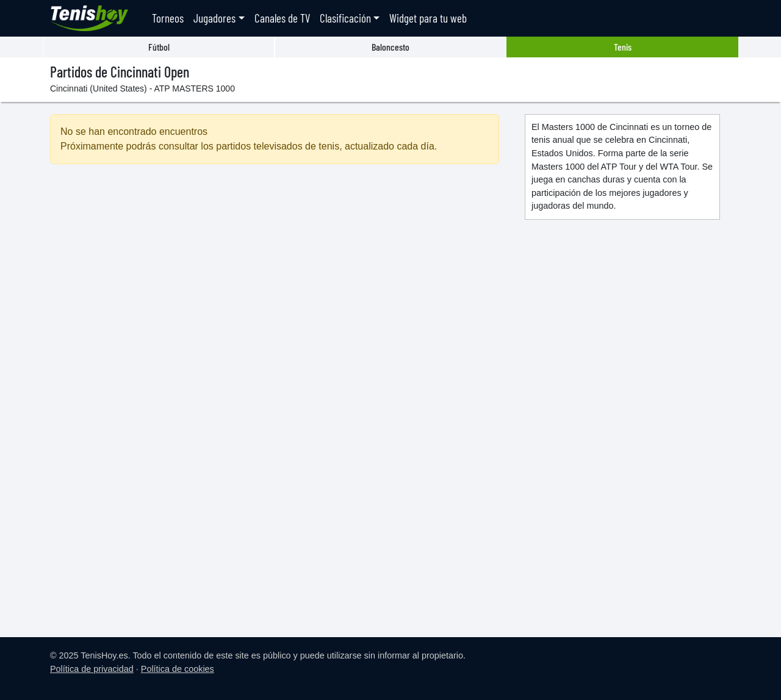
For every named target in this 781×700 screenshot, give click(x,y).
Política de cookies (178, 669)
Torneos (168, 18)
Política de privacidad (92, 669)
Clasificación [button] (345, 18)
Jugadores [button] (214, 18)
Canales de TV (282, 18)
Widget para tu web (428, 18)
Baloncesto (390, 47)
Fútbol (159, 47)
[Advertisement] (275, 279)
